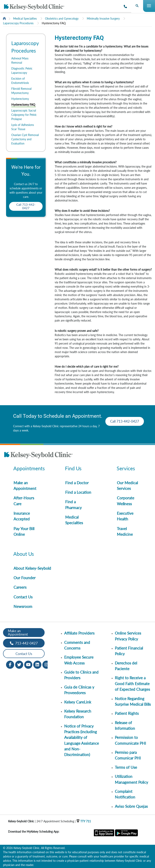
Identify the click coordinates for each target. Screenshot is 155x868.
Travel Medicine (125, 531)
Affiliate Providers (79, 633)
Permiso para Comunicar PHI (128, 755)
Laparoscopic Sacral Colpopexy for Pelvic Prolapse (24, 115)
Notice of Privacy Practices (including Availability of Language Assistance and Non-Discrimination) (82, 740)
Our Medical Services (127, 486)
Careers (20, 587)
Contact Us (23, 597)
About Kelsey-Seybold (32, 568)
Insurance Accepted (22, 516)
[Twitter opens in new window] (19, 664)
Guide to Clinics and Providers (81, 675)
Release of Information (125, 725)
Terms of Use (126, 767)
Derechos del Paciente (126, 666)
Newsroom (23, 606)
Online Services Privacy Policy (128, 636)
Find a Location (78, 492)
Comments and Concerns (77, 645)
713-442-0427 (24, 643)
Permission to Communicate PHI (130, 740)
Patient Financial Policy (129, 651)
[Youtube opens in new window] (28, 664)
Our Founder (25, 578)
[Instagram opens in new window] (46, 664)
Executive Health (125, 516)
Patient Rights (127, 713)
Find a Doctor (77, 483)
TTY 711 (84, 821)
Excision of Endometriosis (20, 81)
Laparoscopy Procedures (18, 23)
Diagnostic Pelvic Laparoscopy (22, 71)
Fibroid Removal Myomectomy (21, 91)
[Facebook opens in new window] (10, 664)
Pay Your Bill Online (24, 531)
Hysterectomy (20, 99)
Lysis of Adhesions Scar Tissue (23, 127)
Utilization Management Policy (131, 779)
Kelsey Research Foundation (78, 714)
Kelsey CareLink (78, 702)
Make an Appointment (25, 486)
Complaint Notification (125, 794)
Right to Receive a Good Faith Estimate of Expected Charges (132, 683)
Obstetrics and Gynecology (62, 18)
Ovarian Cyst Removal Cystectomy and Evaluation (25, 139)
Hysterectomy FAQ (54, 23)
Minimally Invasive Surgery (103, 18)
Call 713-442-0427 (26, 206)
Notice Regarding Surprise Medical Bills (133, 701)
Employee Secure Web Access (79, 660)
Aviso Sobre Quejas (131, 806)
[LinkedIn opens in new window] (37, 664)
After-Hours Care (24, 501)
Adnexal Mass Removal (20, 60)
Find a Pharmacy (73, 505)
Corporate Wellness (126, 501)
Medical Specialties (25, 18)
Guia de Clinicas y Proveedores (79, 690)
